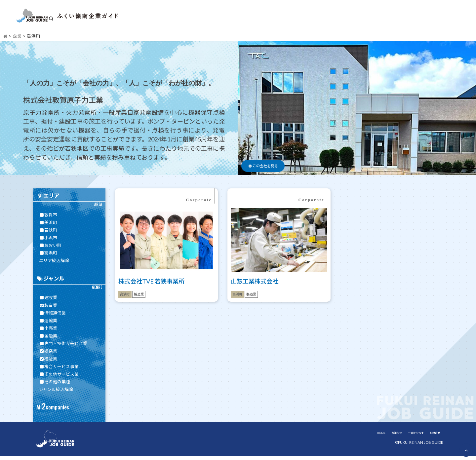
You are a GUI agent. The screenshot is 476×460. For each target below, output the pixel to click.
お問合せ (453, 17)
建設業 (48, 302)
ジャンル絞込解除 (56, 394)
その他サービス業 (59, 378)
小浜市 (48, 242)
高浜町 (48, 257)
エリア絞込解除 (54, 265)
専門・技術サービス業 (63, 348)
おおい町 (50, 249)
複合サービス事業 (59, 370)
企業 (17, 40)
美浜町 (48, 226)
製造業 (48, 309)
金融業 (48, 340)
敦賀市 (48, 219)
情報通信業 (52, 317)
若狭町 (48, 234)
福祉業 (48, 363)
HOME (295, 17)
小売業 (48, 332)
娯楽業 (48, 355)
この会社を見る (273, 168)
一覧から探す (363, 17)
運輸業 (48, 325)
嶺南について (408, 17)
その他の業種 (55, 386)
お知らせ (325, 17)
